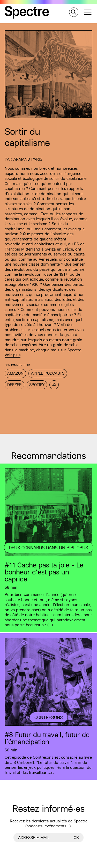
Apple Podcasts (48, 373)
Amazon (15, 373)
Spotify (37, 385)
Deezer (14, 385)
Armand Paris (28, 159)
